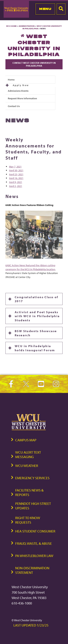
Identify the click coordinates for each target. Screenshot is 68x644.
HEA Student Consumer (35, 531)
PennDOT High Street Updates (33, 506)
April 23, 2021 (16, 174)
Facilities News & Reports (29, 492)
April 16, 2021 (16, 178)
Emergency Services (32, 478)
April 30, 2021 (16, 170)
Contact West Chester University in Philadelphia (34, 64)
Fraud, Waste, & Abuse (34, 543)
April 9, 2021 (16, 182)
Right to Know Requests (28, 520)
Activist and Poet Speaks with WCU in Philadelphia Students (37, 316)
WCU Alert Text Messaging (28, 454)
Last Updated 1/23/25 (31, 625)
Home (11, 80)
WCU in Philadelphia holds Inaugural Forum (35, 348)
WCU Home (11, 26)
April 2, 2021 (16, 186)
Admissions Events (18, 91)
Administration (27, 26)
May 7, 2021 (15, 167)
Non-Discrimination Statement (32, 570)
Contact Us (14, 106)
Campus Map (26, 440)
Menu (45, 9)
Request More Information (22, 98)
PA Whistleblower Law (34, 556)
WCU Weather (27, 466)
